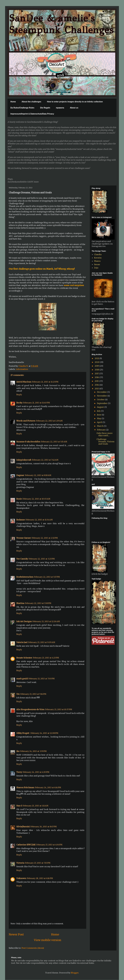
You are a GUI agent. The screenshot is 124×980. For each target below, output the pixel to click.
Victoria (20, 863)
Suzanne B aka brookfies (28, 442)
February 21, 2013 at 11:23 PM (45, 382)
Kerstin (98, 258)
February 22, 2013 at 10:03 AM (36, 499)
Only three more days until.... (105, 434)
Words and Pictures (26, 421)
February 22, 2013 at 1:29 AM (49, 421)
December (102, 392)
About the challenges (31, 102)
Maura (97, 261)
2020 (97, 362)
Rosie (19, 499)
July (99, 411)
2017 (97, 374)
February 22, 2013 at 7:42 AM (45, 460)
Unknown (21, 878)
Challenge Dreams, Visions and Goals (105, 442)
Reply (19, 395)
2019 (97, 366)
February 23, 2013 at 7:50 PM (42, 679)
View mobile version (48, 940)
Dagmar (20, 475)
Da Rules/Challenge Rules (22, 108)
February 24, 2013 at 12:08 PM (44, 733)
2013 (97, 389)
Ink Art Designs (24, 621)
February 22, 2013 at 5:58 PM (38, 603)
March (100, 426)
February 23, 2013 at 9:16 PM (33, 694)
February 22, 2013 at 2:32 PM (45, 538)
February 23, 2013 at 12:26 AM (46, 621)
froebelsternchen (25, 577)
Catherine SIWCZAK (26, 845)
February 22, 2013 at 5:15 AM (54, 442)
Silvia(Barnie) (23, 827)
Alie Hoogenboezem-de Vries (30, 709)
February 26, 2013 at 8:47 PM (44, 827)
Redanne (21, 520)
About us (74, 108)
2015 (97, 381)
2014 (97, 385)
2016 (97, 377)
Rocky (19, 403)
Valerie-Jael (22, 642)
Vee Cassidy (22, 559)
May (99, 418)
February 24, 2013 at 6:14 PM (48, 787)
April (100, 422)
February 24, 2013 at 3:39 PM (33, 751)
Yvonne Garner (24, 538)
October (101, 400)
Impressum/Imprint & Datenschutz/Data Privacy (32, 114)
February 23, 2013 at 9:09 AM (42, 642)
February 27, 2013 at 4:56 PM (49, 845)
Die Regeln (45, 108)
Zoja (96, 268)
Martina (20, 603)
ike (18, 751)
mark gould (22, 679)
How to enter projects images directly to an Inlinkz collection (75, 102)
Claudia (98, 254)
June (99, 415)
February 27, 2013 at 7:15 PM (38, 863)
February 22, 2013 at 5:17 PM (47, 577)
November (102, 396)
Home (13, 102)
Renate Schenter (24, 658)
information (22, 369)
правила (60, 108)
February (102, 430)
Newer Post (16, 934)
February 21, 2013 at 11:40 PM (37, 403)
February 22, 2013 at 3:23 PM (42, 559)
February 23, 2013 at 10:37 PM (59, 709)
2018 (97, 370)
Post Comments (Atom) (33, 948)
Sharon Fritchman (25, 787)
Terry (19, 772)
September (102, 403)
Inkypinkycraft (24, 460)
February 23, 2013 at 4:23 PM (46, 658)
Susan (97, 264)
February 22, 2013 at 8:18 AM (38, 475)
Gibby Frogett (23, 733)
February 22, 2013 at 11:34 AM (39, 520)
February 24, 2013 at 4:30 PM (36, 772)
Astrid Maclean (24, 382)
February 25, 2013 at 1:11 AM (36, 806)
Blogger (75, 973)
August (101, 407)
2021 (97, 358)
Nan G (19, 806)
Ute (18, 694)
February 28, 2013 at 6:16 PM (40, 878)
